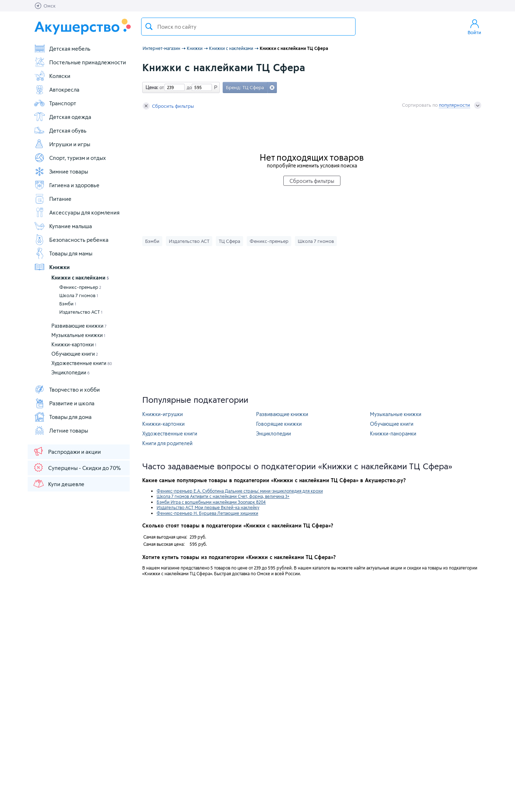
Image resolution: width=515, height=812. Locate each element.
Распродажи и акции (67, 451)
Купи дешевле (59, 484)
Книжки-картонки (74, 344)
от (161, 87)
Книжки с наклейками (80, 278)
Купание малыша (63, 226)
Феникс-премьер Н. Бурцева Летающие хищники (207, 513)
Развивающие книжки (79, 326)
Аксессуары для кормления (77, 212)
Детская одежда (62, 117)
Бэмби (68, 304)
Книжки (52, 267)
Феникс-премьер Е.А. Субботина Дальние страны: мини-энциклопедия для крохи (240, 491)
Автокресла (57, 89)
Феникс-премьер (80, 287)
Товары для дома (63, 417)
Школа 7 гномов (79, 295)
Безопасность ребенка (71, 240)
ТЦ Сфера (229, 241)
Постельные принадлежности (80, 62)
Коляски (52, 76)
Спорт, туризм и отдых (70, 158)
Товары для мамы (63, 253)
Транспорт (55, 103)
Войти (474, 27)
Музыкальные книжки (78, 335)
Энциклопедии (71, 372)
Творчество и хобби (67, 389)
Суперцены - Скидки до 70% (77, 467)
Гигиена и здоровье (67, 185)
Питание (53, 199)
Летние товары (61, 430)
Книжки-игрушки (163, 414)
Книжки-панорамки (393, 433)
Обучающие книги (75, 354)
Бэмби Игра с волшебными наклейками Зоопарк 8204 (211, 502)
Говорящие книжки (279, 424)
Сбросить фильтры (168, 106)
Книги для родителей (167, 443)
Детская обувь (60, 130)
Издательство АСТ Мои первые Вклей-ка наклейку (208, 507)
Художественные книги (82, 363)
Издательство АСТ (81, 312)
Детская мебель (62, 49)
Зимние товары (61, 171)
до (188, 87)
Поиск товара (149, 27)
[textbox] (248, 27)
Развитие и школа (64, 403)
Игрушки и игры (62, 144)
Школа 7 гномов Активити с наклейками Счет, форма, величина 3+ (223, 496)
